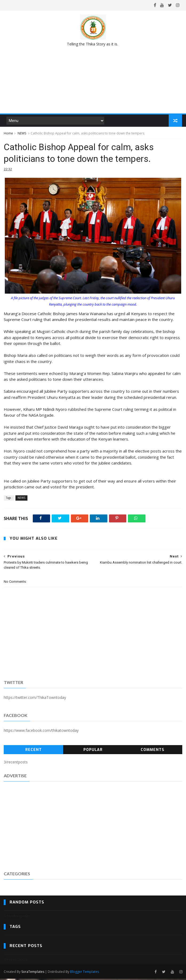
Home (8, 134)
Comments (153, 751)
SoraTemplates (33, 973)
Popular (93, 751)
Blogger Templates (84, 973)
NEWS (22, 134)
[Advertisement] (93, 827)
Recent (34, 751)
